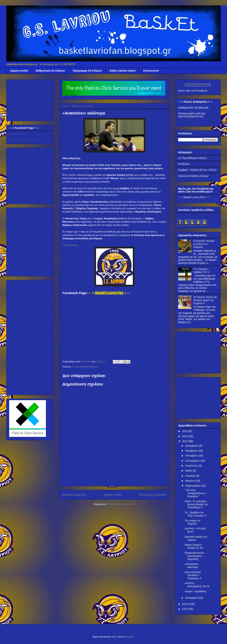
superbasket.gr (70, 245)
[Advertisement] (114, 478)
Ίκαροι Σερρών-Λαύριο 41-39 (194, 546)
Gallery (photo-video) (123, 71)
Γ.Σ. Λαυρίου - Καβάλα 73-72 (201, 271)
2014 (185, 441)
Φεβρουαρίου (193, 486)
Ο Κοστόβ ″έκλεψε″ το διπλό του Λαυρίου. (204, 244)
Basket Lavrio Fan (17, 134)
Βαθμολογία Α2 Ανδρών (50, 71)
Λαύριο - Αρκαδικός (196, 591)
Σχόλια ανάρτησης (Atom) (121, 504)
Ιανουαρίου (192, 598)
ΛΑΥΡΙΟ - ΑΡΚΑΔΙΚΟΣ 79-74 (197, 585)
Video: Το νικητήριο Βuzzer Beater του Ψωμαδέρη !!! (196, 504)
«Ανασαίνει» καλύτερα (192, 566)
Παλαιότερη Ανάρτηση (152, 495)
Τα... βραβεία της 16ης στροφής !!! (195, 514)
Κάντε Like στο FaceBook (193, 91)
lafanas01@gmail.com (191, 116)
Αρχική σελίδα (19, 71)
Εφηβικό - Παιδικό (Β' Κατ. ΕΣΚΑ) (197, 170)
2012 (185, 609)
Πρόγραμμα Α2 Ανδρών (87, 71)
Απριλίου (191, 476)
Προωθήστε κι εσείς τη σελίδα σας (24, 140)
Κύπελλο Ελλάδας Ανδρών (193, 176)
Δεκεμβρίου (192, 446)
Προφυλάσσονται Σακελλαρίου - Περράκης (194, 556)
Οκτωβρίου (192, 456)
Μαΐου (189, 471)
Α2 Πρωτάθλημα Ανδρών (85, 367)
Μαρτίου (190, 481)
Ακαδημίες (184, 164)
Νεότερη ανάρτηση (74, 495)
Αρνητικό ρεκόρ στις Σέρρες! (196, 538)
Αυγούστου (192, 466)
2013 (185, 604)
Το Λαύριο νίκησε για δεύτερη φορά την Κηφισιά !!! (205, 300)
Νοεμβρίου (192, 451)
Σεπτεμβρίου (193, 461)
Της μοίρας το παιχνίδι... (192, 522)
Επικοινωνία (151, 71)
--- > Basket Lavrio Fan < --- (194, 197)
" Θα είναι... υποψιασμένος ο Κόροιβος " (195, 493)
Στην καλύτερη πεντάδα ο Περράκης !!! (193, 575)
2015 (185, 436)
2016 (185, 431)
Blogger (130, 637)
